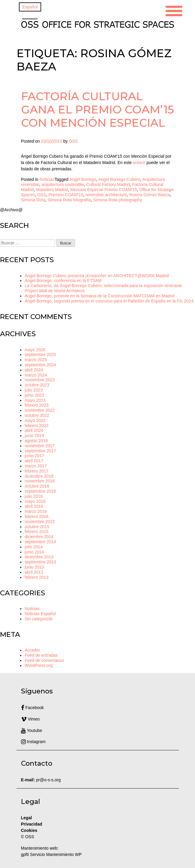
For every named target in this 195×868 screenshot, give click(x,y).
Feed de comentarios (44, 660)
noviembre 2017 (40, 446)
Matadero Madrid (52, 190)
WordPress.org (39, 665)
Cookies (29, 830)
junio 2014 (34, 552)
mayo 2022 (35, 420)
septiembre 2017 (40, 451)
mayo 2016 (35, 501)
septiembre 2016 (40, 491)
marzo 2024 (36, 375)
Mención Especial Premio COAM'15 (104, 190)
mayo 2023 (35, 400)
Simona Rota (33, 200)
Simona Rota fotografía (69, 200)
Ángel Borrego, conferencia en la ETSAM (63, 281)
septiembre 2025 (40, 355)
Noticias (47, 179)
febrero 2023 (37, 405)
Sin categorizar (39, 619)
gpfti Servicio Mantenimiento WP (51, 854)
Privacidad (32, 824)
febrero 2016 (37, 516)
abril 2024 (34, 370)
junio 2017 (34, 456)
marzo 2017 (36, 466)
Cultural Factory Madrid (108, 184)
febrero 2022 (37, 426)
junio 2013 (34, 567)
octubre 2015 (37, 527)
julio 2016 (34, 496)
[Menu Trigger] (174, 10)
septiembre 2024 (40, 365)
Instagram (33, 742)
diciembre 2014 (39, 537)
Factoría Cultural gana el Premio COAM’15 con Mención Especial (98, 109)
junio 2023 (34, 395)
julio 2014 (34, 547)
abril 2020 (34, 430)
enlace (139, 163)
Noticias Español (40, 614)
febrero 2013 (37, 577)
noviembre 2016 (40, 481)
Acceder (32, 650)
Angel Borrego (83, 179)
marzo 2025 (36, 360)
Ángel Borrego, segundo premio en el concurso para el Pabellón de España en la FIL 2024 (109, 301)
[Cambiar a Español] (30, 7)
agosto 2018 (36, 441)
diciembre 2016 (39, 476)
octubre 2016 (37, 486)
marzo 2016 (36, 511)
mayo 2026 (35, 350)
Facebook (32, 708)
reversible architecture (106, 195)
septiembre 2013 (40, 562)
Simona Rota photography (118, 200)
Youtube (32, 730)
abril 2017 (34, 461)
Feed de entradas (41, 655)
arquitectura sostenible (63, 184)
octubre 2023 (37, 385)
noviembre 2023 (40, 380)
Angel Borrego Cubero (119, 179)
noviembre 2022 (40, 410)
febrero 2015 (37, 532)
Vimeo (30, 719)
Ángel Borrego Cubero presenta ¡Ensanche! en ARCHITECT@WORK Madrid (97, 276)
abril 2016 (34, 506)
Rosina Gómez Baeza (150, 195)
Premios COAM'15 (66, 195)
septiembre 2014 (40, 542)
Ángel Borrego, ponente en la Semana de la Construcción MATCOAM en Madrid (100, 296)
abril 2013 (34, 572)
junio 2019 (34, 436)
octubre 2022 (37, 415)
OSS (73, 141)
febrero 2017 (37, 471)
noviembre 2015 (40, 522)
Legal (27, 818)
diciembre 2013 (39, 557)
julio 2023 (34, 390)
